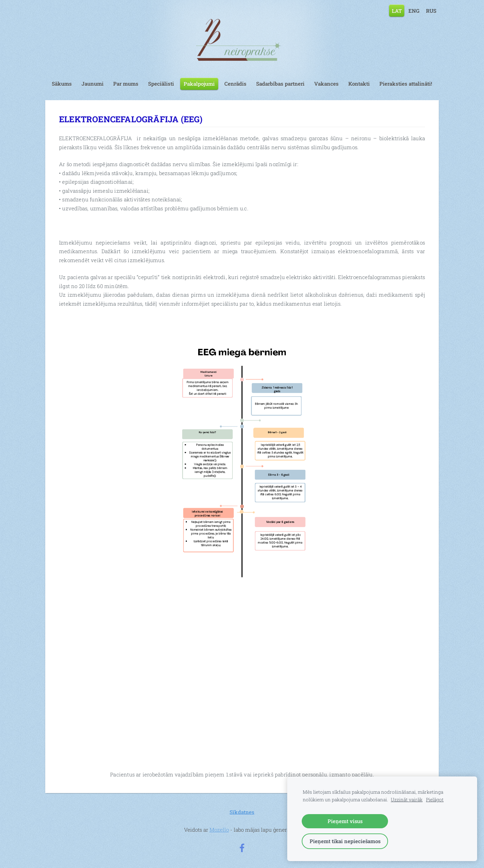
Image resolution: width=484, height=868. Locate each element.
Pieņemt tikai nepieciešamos (345, 841)
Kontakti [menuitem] (359, 84)
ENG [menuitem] (414, 10)
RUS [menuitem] (431, 10)
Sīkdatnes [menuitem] (242, 812)
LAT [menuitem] (397, 10)
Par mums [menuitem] (126, 84)
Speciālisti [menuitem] (161, 84)
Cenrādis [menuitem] (235, 84)
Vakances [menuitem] (326, 84)
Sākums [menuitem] (62, 84)
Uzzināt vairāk (407, 800)
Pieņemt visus (345, 821)
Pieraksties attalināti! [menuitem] (406, 84)
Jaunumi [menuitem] (93, 84)
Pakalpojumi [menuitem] (199, 84)
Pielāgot (435, 800)
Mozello (219, 830)
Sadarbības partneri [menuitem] (280, 84)
